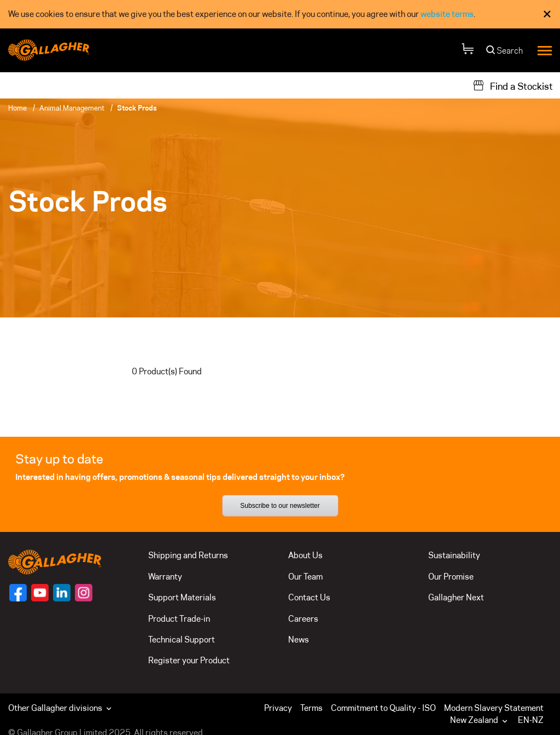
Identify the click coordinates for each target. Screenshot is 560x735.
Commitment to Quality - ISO (383, 708)
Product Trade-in (179, 619)
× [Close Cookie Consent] (547, 14)
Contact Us (309, 597)
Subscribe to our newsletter (280, 506)
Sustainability (454, 555)
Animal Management (72, 108)
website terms (447, 14)
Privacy (278, 708)
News (299, 639)
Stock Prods (137, 108)
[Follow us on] (18, 593)
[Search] (505, 53)
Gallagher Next (456, 597)
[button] (481, 720)
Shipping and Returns (188, 555)
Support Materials (182, 597)
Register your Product (189, 660)
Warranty (165, 577)
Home (17, 108)
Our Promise (451, 577)
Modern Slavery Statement (494, 708)
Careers (303, 619)
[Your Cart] (468, 51)
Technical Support (182, 639)
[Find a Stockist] (513, 85)
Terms (311, 708)
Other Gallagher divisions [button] (61, 708)
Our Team (305, 577)
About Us (305, 555)
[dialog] (280, 14)
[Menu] (545, 50)
